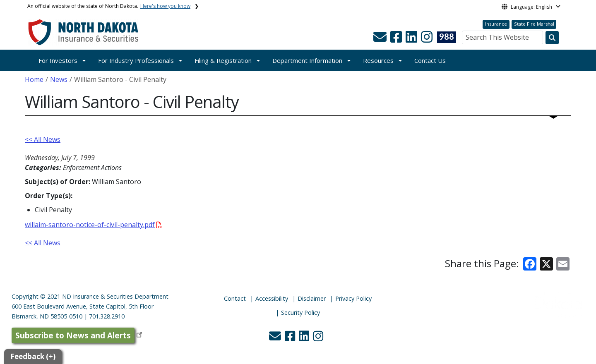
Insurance (496, 24)
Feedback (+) (33, 356)
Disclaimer (312, 298)
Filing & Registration (223, 60)
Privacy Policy (353, 298)
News (59, 79)
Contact (235, 298)
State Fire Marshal (534, 24)
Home (34, 79)
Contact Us (430, 60)
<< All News (43, 139)
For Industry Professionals (136, 60)
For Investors (58, 60)
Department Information (307, 60)
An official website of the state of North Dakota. (109, 6)
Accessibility (272, 298)
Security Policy (300, 313)
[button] (381, 39)
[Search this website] (552, 38)
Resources (378, 60)
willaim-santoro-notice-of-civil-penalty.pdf (94, 225)
